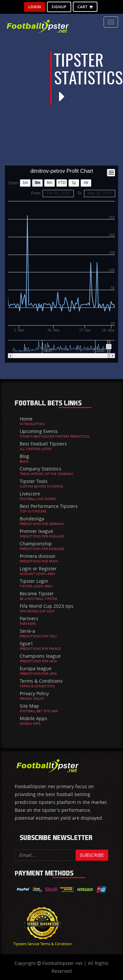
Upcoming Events (39, 431)
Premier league (36, 531)
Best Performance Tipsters (49, 506)
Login (35, 7)
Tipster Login (34, 581)
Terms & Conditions (41, 681)
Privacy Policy (34, 693)
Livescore (30, 494)
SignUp (59, 7)
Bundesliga (32, 519)
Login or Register (38, 569)
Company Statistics (41, 469)
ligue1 (26, 643)
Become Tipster (37, 593)
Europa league (36, 668)
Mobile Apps (33, 718)
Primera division (38, 556)
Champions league (40, 656)
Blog (24, 456)
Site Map (29, 706)
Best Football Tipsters (43, 444)
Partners (29, 618)
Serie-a (27, 631)
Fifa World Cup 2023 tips (47, 606)
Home (26, 419)
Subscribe (92, 855)
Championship (36, 544)
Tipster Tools (34, 481)
